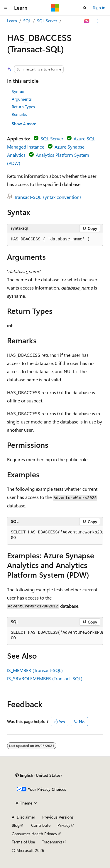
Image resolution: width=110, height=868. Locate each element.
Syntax (18, 91)
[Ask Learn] (87, 21)
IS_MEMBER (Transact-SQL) (35, 670)
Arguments (22, 99)
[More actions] (98, 21)
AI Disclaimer (23, 817)
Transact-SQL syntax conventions (48, 197)
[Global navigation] (6, 8)
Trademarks (52, 842)
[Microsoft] (55, 8)
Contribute (41, 825)
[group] (55, 535)
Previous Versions (58, 817)
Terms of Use (23, 842)
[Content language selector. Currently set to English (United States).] (39, 775)
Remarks (19, 114)
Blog (16, 825)
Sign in (99, 7)
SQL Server (47, 21)
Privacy (64, 825)
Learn (12, 21)
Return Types (23, 107)
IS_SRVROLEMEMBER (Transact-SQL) (45, 678)
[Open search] (85, 8)
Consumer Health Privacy (34, 834)
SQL (27, 21)
